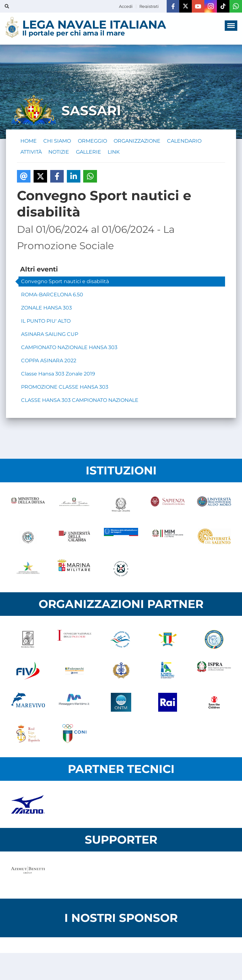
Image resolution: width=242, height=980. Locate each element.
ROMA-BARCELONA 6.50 (52, 298)
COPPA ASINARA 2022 (49, 364)
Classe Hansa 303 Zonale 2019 (58, 377)
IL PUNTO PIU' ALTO (46, 324)
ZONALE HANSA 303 (46, 311)
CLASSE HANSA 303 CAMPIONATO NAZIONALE (80, 404)
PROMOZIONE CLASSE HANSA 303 (65, 390)
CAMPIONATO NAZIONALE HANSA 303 (69, 351)
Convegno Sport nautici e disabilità (65, 285)
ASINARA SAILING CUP (50, 338)
